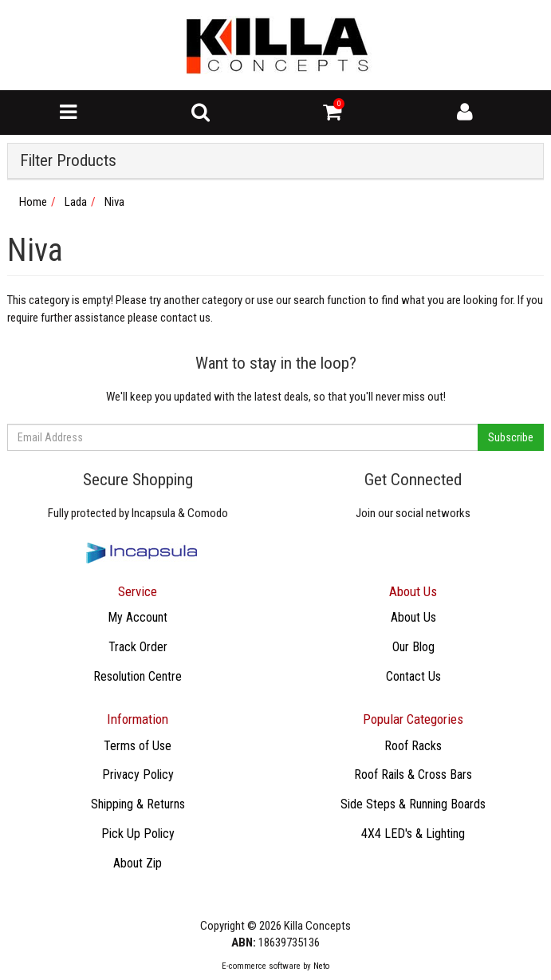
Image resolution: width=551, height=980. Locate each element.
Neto (321, 966)
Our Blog (413, 647)
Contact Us (413, 676)
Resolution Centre (138, 676)
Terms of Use (138, 746)
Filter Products (68, 161)
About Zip (138, 863)
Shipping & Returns (138, 804)
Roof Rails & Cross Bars (413, 775)
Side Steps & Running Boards (413, 804)
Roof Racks (413, 746)
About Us (413, 617)
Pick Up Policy (138, 834)
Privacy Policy (138, 775)
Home (33, 202)
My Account (138, 617)
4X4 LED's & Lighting (413, 834)
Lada (76, 202)
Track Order (138, 647)
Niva (114, 202)
